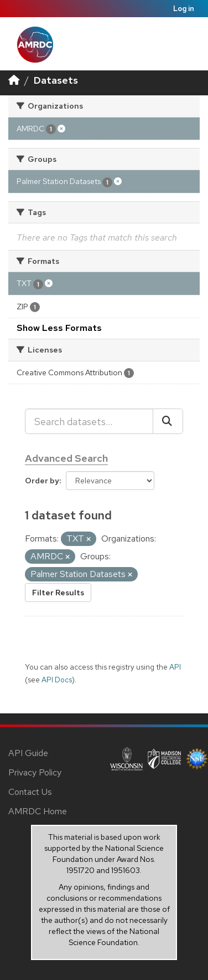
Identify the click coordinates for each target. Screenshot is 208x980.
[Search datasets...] (89, 421)
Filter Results (58, 593)
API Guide (28, 753)
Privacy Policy (35, 772)
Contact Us (30, 792)
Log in (184, 9)
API (175, 667)
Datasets (56, 80)
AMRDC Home (38, 811)
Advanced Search (66, 458)
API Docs (57, 680)
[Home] (14, 80)
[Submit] (168, 421)
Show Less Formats (59, 328)
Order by (42, 481)
